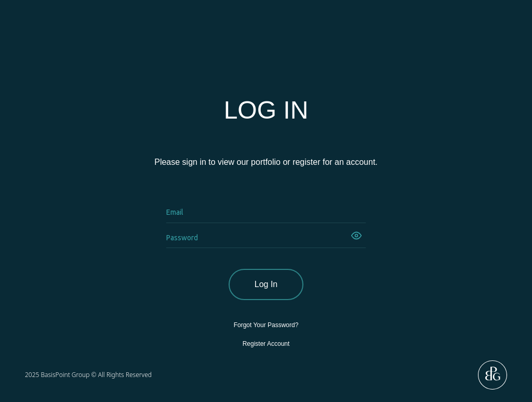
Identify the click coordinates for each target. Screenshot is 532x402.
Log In (266, 284)
